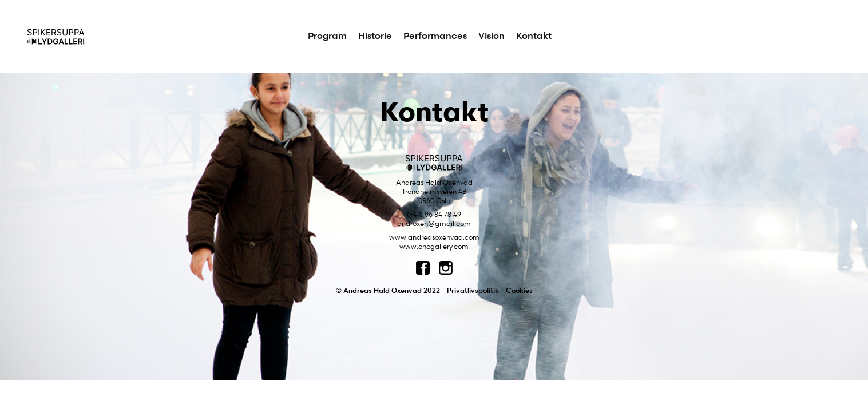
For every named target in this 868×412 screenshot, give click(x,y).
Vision (492, 37)
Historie (375, 37)
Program (327, 37)
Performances (435, 37)
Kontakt (534, 37)
